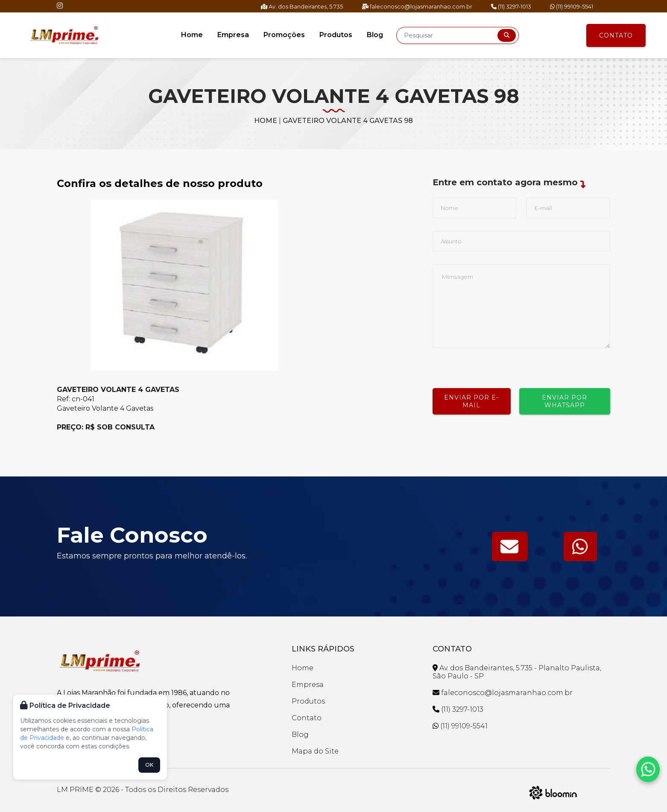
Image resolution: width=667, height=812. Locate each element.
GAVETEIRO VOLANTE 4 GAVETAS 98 (348, 121)
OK (149, 765)
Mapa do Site (315, 751)
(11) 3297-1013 (511, 6)
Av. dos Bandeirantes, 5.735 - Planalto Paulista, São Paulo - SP (517, 672)
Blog (375, 35)
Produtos (336, 35)
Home (192, 35)
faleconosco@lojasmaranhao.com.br (417, 6)
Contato (616, 35)
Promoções (284, 35)
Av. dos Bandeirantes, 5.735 (302, 6)
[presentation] (497, 365)
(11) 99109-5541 (572, 6)
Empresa (233, 35)
